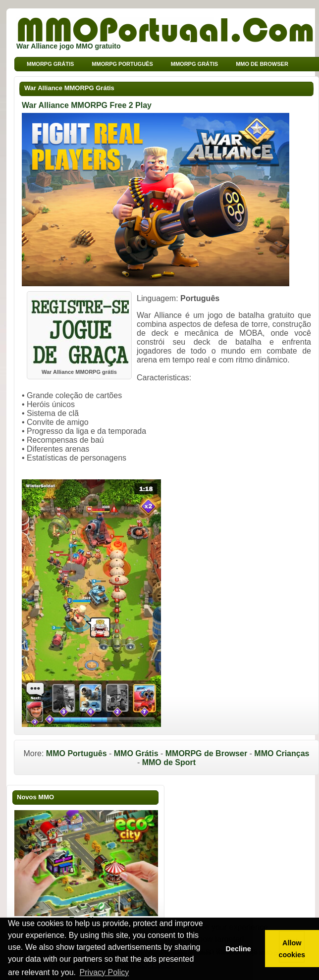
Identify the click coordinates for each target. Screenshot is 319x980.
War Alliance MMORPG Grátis (69, 88)
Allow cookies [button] (292, 949)
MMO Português (77, 753)
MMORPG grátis (50, 64)
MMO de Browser (262, 64)
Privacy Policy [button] (105, 972)
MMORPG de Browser (206, 753)
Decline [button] (238, 949)
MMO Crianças (282, 753)
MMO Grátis (136, 753)
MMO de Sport (169, 762)
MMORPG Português (122, 64)
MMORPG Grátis (194, 64)
